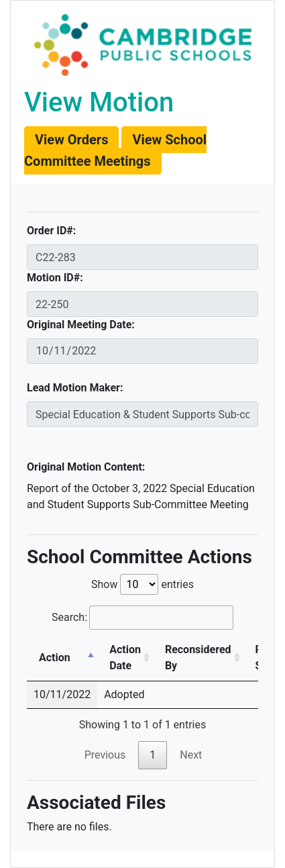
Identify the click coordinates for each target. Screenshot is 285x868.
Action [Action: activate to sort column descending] (55, 658)
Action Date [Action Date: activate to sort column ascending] (125, 658)
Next (191, 755)
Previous (105, 755)
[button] (71, 140)
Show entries (142, 584)
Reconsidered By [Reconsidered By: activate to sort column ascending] (198, 658)
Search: (142, 618)
